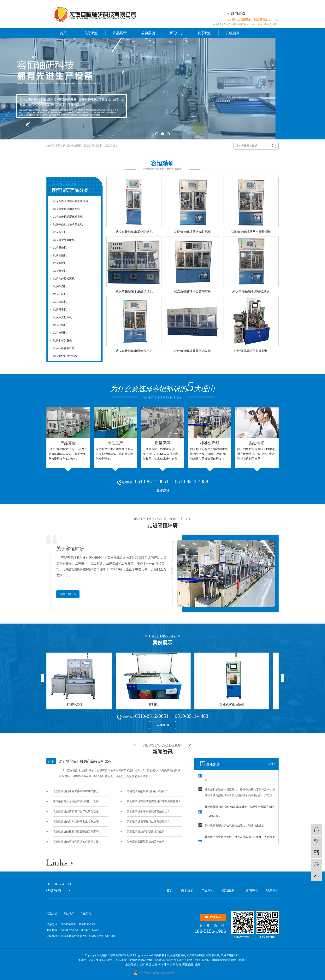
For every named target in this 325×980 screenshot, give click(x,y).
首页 (63, 33)
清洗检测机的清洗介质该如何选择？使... (77, 842)
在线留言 (233, 33)
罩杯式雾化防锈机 (233, 704)
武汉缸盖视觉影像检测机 (66, 217)
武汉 (148, 965)
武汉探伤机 (57, 286)
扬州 (197, 965)
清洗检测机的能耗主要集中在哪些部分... (77, 791)
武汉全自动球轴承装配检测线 (68, 201)
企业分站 (228, 24)
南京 (161, 965)
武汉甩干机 (57, 310)
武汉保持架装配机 (62, 240)
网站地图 (239, 24)
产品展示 (120, 33)
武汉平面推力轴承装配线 (66, 224)
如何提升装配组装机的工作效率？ (147, 842)
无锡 (185, 965)
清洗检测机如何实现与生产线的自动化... (77, 811)
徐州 (167, 965)
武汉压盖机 (57, 248)
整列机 (155, 704)
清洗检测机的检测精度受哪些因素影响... (77, 832)
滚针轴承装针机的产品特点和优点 (85, 761)
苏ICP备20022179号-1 (102, 960)
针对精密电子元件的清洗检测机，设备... (77, 801)
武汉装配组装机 (93, 146)
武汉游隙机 (57, 263)
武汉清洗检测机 (72, 146)
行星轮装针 (76, 704)
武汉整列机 (57, 333)
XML (253, 24)
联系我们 (204, 33)
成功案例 (148, 33)
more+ (272, 764)
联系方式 (52, 914)
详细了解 (66, 594)
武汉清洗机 (57, 302)
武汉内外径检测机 (62, 279)
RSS (247, 24)
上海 (154, 965)
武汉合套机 (57, 232)
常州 (173, 965)
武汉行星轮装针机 (62, 348)
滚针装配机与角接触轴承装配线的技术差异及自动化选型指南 (240, 776)
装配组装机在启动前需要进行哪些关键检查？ (154, 801)
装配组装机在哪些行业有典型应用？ (148, 822)
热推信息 (217, 24)
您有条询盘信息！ (268, 24)
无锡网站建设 (138, 960)
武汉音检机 (57, 271)
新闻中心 (176, 33)
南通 (191, 965)
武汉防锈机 (57, 325)
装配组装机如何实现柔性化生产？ (147, 832)
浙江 (179, 965)
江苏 (142, 965)
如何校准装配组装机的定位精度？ (147, 791)
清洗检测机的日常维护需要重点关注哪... (77, 822)
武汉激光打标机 (60, 317)
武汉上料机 (57, 294)
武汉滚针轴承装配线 (63, 356)
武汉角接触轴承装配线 (64, 209)
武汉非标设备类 (60, 340)
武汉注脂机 (57, 255)
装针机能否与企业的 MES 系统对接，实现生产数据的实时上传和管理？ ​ (239, 812)
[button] (157, 134)
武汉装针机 (111, 146)
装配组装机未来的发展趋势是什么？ (148, 811)
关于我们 (92, 33)
